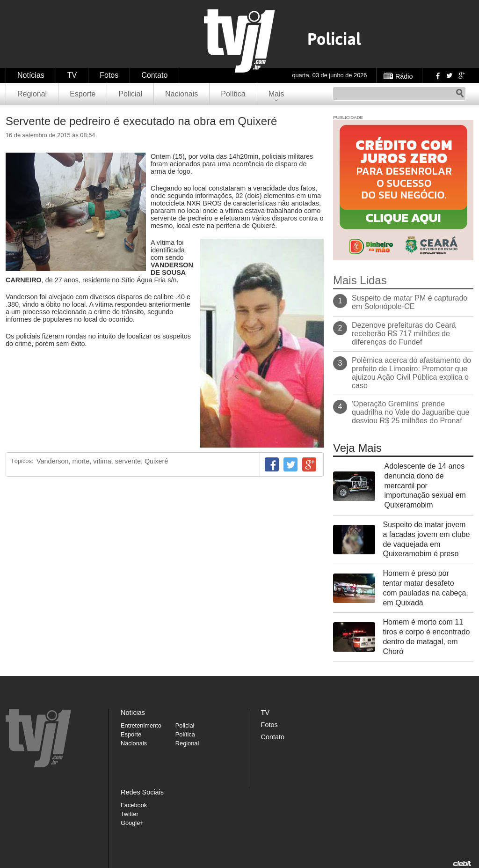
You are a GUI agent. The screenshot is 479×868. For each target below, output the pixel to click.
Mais (276, 94)
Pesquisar (460, 94)
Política (233, 94)
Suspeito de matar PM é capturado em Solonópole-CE (410, 302)
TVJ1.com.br (239, 41)
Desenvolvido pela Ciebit (462, 863)
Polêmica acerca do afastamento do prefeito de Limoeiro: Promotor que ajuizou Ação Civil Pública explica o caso (411, 373)
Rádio (404, 76)
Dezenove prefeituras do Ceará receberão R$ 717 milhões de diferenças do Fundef (404, 334)
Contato (154, 75)
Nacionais (181, 94)
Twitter (449, 75)
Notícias (31, 75)
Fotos (109, 75)
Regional (32, 94)
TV (72, 75)
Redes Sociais (142, 792)
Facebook (437, 75)
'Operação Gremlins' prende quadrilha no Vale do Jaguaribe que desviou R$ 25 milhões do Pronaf (410, 412)
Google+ (461, 75)
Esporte (83, 94)
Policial (130, 94)
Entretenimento (141, 725)
